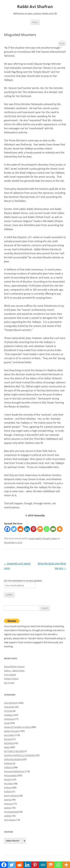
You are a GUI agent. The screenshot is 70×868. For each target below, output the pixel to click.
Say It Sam (9, 683)
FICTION (8, 711)
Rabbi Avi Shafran (35, 7)
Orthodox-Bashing (13, 759)
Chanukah (9, 707)
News (54, 538)
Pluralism (9, 783)
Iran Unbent (10, 675)
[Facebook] (7, 529)
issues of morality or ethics (17, 727)
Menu (35, 22)
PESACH (8, 779)
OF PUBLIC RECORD (14, 751)
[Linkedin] (27, 529)
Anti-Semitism (11, 703)
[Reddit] (20, 529)
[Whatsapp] (47, 529)
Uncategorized (11, 812)
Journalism (9, 735)
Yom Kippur (10, 820)
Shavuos (8, 804)
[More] (60, 529)
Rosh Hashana (11, 796)
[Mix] (40, 529)
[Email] (53, 529)
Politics (8, 788)
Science (8, 800)
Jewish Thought (43, 538)
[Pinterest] (33, 529)
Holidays (8, 715)
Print (62, 43)
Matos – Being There (14, 671)
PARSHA (8, 763)
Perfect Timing (11, 679)
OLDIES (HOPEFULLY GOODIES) (20, 755)
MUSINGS (9, 743)
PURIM (7, 792)
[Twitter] (14, 529)
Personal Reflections (14, 771)
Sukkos (8, 808)
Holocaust (9, 719)
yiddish (8, 816)
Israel (31, 538)
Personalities (10, 775)
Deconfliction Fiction (14, 667)
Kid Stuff (8, 739)
